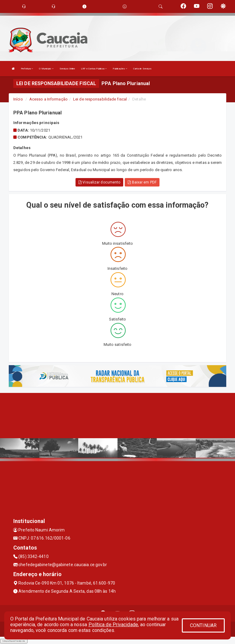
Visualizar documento (99, 182)
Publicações (120, 69)
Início (18, 99)
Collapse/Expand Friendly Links (14, 641)
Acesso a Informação (48, 99)
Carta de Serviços (142, 69)
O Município (46, 69)
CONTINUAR (203, 625)
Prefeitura (27, 69)
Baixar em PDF (142, 182)
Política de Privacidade (113, 625)
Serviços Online (67, 69)
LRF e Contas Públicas (94, 69)
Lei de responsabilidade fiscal (100, 99)
